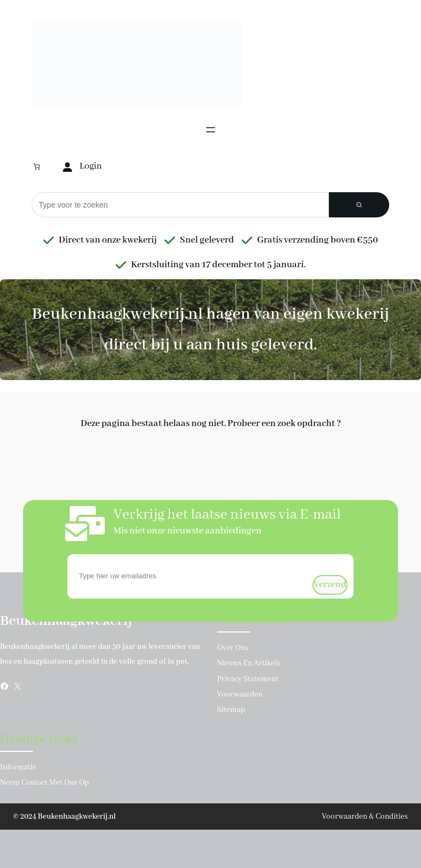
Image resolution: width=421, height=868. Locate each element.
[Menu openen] (210, 130)
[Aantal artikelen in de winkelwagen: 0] (37, 166)
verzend (330, 585)
